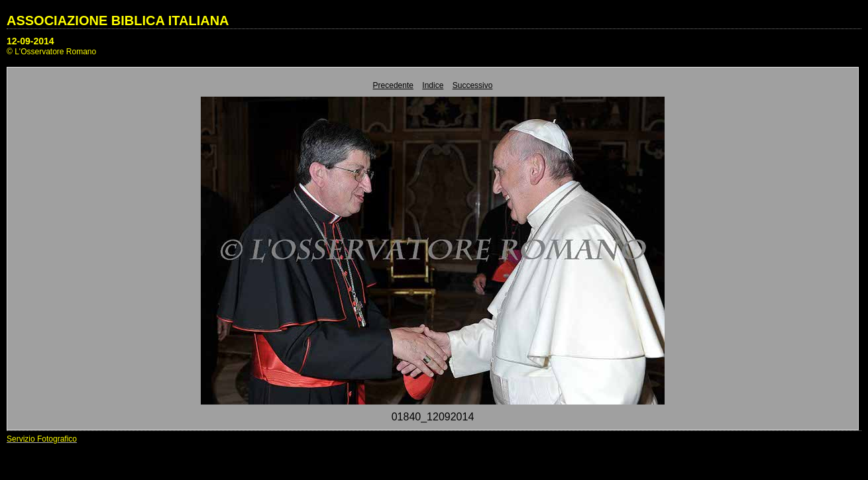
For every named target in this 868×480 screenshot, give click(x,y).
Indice (433, 85)
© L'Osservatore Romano (51, 52)
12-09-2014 (30, 41)
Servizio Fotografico (42, 439)
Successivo (473, 85)
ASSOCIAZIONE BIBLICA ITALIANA (118, 21)
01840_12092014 (433, 417)
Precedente (393, 85)
